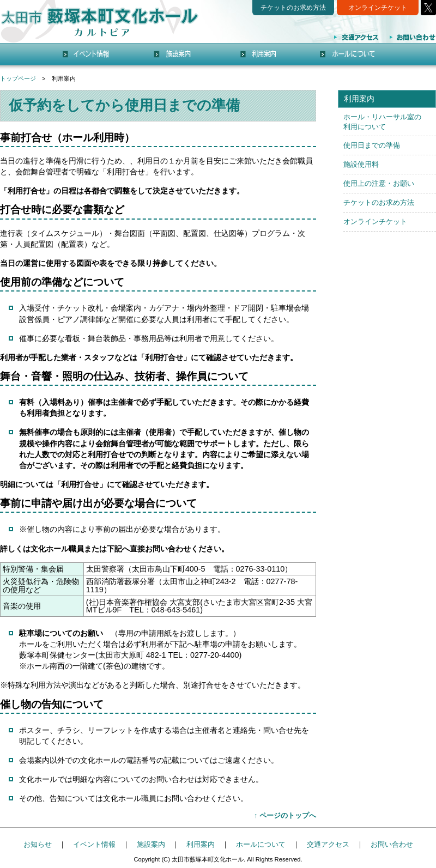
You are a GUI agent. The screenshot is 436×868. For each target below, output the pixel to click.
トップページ (18, 78)
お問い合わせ (392, 844)
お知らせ (38, 844)
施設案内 (151, 844)
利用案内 (201, 844)
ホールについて (261, 844)
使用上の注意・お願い (379, 183)
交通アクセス (328, 844)
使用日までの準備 (372, 145)
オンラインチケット (378, 8)
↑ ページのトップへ (285, 815)
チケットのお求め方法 (293, 8)
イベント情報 (94, 844)
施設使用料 (361, 164)
